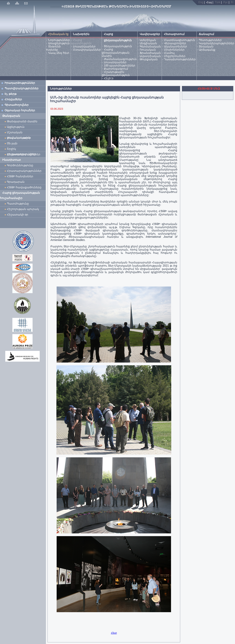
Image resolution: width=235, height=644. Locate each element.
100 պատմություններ (120, 65)
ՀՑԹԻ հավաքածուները (24, 187)
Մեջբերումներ (175, 56)
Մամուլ (169, 53)
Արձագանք (207, 50)
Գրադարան (16, 182)
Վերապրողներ (175, 43)
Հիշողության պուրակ (23, 209)
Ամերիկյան (148, 40)
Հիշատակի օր (18, 215)
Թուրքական (149, 59)
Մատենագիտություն (180, 40)
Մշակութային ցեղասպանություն (116, 74)
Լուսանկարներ (84, 46)
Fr (232, 2)
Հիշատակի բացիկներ (24, 154)
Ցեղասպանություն (118, 46)
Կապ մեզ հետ (59, 53)
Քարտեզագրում (116, 69)
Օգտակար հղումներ (20, 110)
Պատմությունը (18, 204)
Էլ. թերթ (11, 94)
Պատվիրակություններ (22, 88)
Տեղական (206, 46)
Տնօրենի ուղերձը (53, 48)
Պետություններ (210, 40)
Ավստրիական (150, 56)
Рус (226, 2)
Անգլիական (148, 43)
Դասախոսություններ (180, 59)
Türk (218, 2)
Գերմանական (150, 46)
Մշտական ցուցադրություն (19, 133)
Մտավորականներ (87, 50)
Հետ (114, 633)
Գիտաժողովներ (17, 105)
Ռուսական (148, 50)
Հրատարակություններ (24, 171)
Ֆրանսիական (150, 53)
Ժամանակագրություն (120, 59)
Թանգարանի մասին (22, 121)
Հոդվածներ (13, 99)
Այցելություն (16, 127)
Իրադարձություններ (20, 83)
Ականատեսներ (176, 46)
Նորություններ (59, 40)
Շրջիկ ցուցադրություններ (22, 149)
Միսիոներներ (174, 50)
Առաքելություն (59, 43)
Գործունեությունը (20, 165)
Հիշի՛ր (109, 78)
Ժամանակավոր (19, 138)
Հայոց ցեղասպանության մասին (116, 53)
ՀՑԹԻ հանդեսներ (21, 176)
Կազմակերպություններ (217, 43)
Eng (201, 2)
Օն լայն (13, 143)
